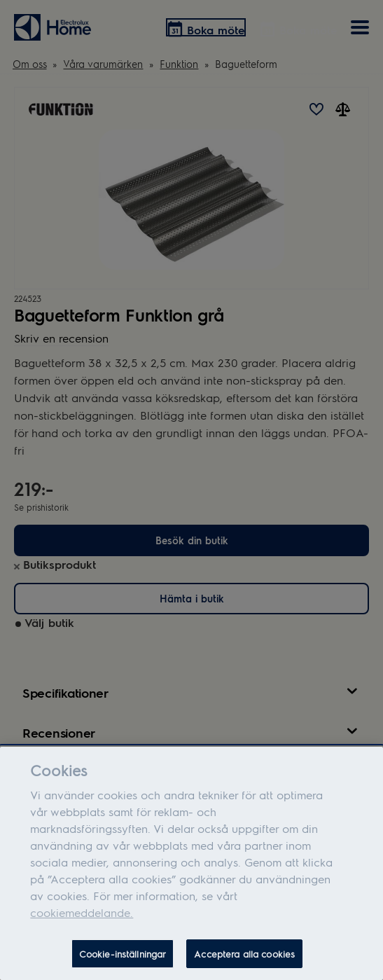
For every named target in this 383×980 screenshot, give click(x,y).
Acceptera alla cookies (244, 959)
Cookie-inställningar (123, 959)
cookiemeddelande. (82, 917)
